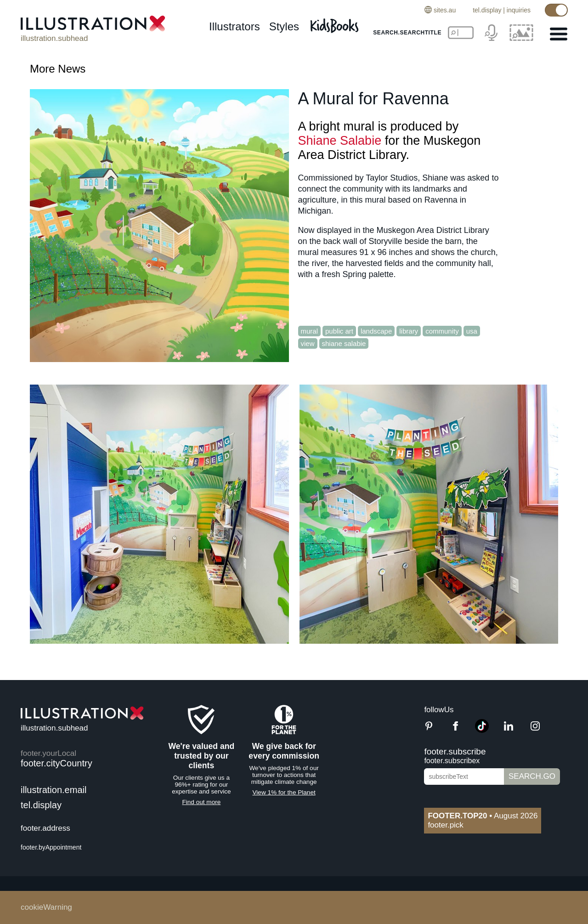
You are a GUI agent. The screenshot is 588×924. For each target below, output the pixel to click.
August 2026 (483, 816)
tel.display (487, 10)
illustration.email (54, 790)
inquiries (519, 10)
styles (284, 26)
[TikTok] (482, 730)
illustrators (235, 26)
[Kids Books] (336, 23)
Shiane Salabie (340, 141)
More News (58, 69)
